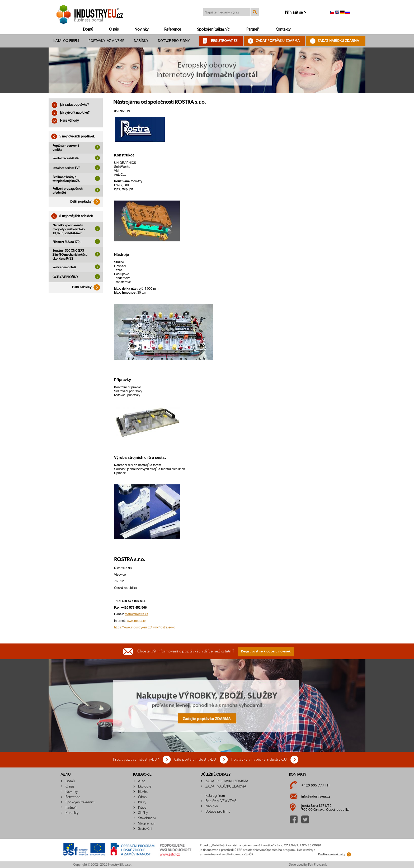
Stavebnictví (147, 818)
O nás (114, 29)
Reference (173, 29)
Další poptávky (86, 202)
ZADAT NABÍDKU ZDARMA (338, 41)
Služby (143, 813)
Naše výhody (65, 121)
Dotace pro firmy (174, 41)
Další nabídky (87, 287)
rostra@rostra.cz (137, 614)
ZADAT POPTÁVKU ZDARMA (278, 41)
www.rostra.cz (136, 621)
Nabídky (141, 41)
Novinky (141, 29)
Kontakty (283, 29)
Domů (88, 29)
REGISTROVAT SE (224, 41)
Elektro (143, 792)
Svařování (145, 829)
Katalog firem (66, 41)
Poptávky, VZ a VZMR (106, 41)
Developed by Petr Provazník (308, 865)
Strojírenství (147, 823)
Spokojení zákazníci (214, 29)
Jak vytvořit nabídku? (70, 113)
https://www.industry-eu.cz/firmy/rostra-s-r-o (145, 627)
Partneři (253, 29)
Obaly (143, 797)
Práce (142, 808)
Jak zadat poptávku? (70, 105)
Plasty (142, 802)
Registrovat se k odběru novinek (266, 652)
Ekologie (145, 786)
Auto (142, 781)
